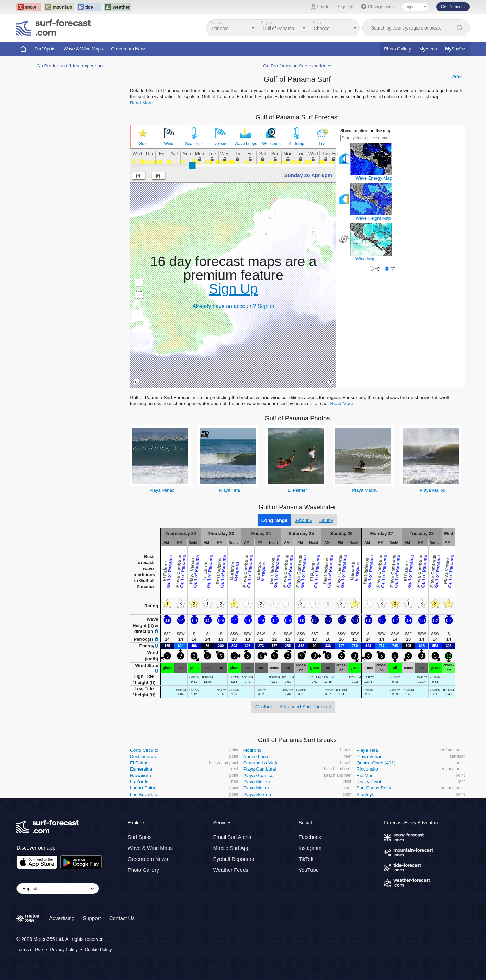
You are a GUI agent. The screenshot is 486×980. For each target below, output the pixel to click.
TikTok (306, 859)
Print (457, 77)
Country (216, 23)
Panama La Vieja (261, 763)
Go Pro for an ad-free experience (71, 66)
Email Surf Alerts (232, 837)
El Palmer (297, 490)
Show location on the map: (367, 131)
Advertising (62, 918)
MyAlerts (428, 49)
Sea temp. (195, 144)
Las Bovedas (143, 794)
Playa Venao (162, 490)
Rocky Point (369, 782)
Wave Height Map (373, 218)
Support (92, 918)
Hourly (326, 520)
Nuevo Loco (256, 757)
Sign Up (346, 7)
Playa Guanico (258, 776)
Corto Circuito (144, 750)
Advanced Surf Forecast (305, 707)
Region (267, 23)
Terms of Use (30, 950)
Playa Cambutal (260, 769)
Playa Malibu (365, 490)
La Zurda (139, 782)
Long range (274, 520)
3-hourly (303, 520)
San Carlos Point (374, 788)
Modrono (252, 750)
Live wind (220, 144)
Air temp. (297, 144)
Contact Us (122, 918)
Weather (263, 707)
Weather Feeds (231, 870)
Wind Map (366, 259)
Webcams (272, 144)
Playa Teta (229, 490)
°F (393, 269)
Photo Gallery (398, 49)
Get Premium (453, 7)
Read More (141, 103)
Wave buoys (246, 144)
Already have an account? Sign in (233, 306)
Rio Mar (364, 776)
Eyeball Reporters (234, 859)
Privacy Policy (64, 950)
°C (377, 269)
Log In (323, 7)
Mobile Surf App (231, 848)
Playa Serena (257, 794)
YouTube (309, 870)
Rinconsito (367, 769)
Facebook (310, 837)
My (455, 49)
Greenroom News (129, 49)
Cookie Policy (98, 950)
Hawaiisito (140, 776)
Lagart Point (142, 788)
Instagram (310, 848)
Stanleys (365, 794)
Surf (143, 144)
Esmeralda (141, 769)
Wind (168, 144)
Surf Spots (45, 49)
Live (323, 144)
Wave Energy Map (374, 178)
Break (317, 23)
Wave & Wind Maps (83, 49)
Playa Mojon (256, 788)
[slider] (192, 166)
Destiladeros (143, 757)
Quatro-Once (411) (376, 763)
